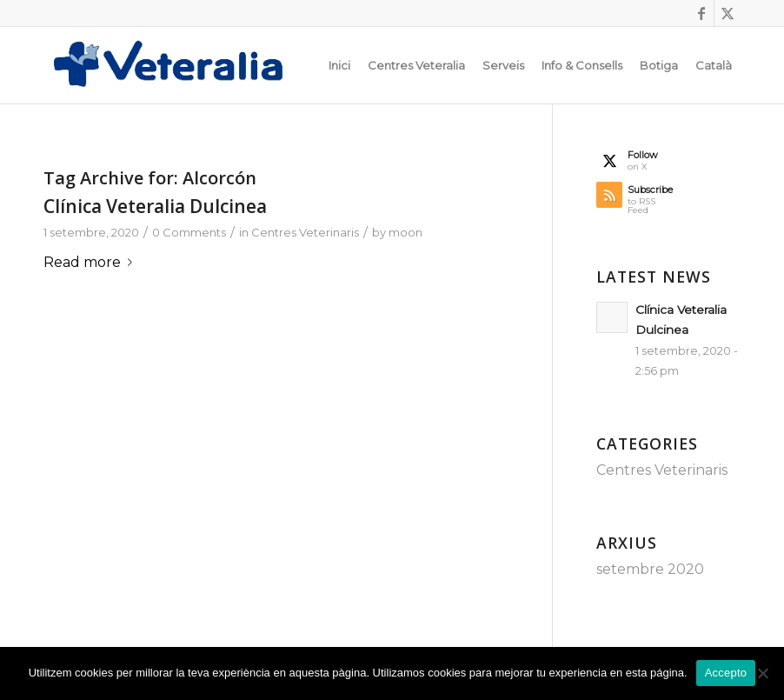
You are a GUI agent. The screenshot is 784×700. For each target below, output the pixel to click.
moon (405, 232)
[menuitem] (339, 65)
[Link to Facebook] (701, 13)
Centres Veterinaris (305, 232)
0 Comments (189, 232)
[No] (762, 673)
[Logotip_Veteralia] (177, 65)
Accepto (726, 673)
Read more (91, 262)
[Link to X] (728, 13)
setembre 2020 (650, 569)
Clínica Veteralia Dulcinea (155, 206)
